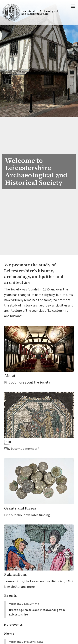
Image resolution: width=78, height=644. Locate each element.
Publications (15, 574)
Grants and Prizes (20, 508)
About (10, 376)
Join (8, 442)
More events (13, 625)
